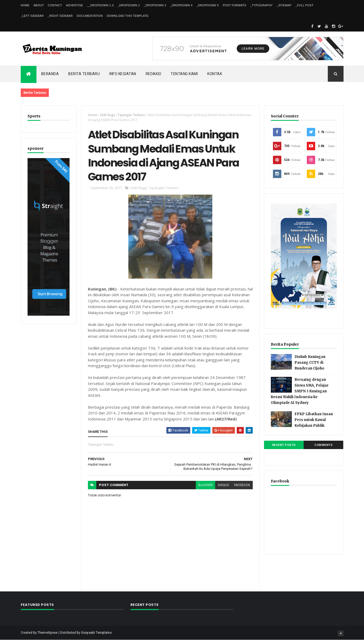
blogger (205, 485)
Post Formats (234, 5)
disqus (223, 485)
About (39, 5)
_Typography (261, 5)
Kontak (215, 74)
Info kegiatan (123, 74)
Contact (55, 5)
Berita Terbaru (84, 74)
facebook (242, 485)
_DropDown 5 (207, 5)
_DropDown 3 (155, 5)
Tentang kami (184, 74)
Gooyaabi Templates (96, 633)
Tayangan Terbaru (131, 115)
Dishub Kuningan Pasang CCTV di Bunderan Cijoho (310, 363)
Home (25, 5)
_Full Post (305, 5)
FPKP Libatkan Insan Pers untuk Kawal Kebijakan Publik (314, 420)
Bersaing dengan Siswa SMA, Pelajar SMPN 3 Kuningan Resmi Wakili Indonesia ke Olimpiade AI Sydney (300, 391)
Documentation (90, 16)
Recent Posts (284, 445)
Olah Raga (107, 115)
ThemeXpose (48, 633)
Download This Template (128, 16)
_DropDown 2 (129, 5)
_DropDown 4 (181, 5)
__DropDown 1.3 (100, 5)
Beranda (50, 74)
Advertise (75, 5)
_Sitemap (284, 5)
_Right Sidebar (60, 16)
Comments (323, 445)
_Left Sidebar (32, 16)
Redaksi (154, 74)
